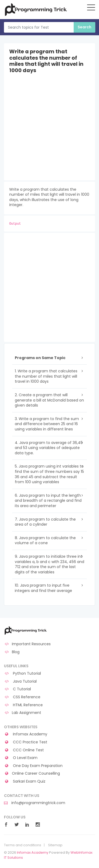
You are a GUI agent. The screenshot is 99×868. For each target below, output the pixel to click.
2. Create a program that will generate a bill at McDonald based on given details (49, 400)
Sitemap (55, 845)
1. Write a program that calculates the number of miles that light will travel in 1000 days (46, 376)
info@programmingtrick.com (35, 803)
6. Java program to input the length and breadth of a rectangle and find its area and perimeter (48, 501)
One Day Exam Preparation (33, 766)
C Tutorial (17, 689)
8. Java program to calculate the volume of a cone (45, 540)
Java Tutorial (20, 681)
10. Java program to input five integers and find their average (43, 588)
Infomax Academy (26, 734)
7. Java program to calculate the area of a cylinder (45, 522)
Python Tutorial (22, 673)
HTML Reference (23, 705)
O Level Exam (21, 758)
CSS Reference (22, 697)
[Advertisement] (49, 131)
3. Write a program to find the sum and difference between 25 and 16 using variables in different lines (47, 424)
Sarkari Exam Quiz (25, 781)
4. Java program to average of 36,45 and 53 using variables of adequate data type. (49, 448)
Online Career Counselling (32, 773)
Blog (12, 652)
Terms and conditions (23, 845)
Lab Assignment (23, 713)
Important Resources (27, 644)
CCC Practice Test (26, 742)
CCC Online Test (24, 750)
